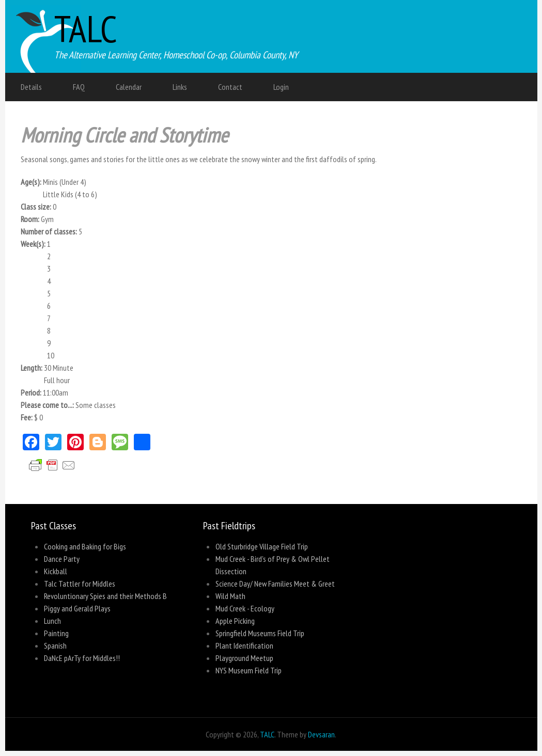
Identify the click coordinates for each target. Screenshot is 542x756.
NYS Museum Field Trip (249, 670)
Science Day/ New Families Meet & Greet (275, 584)
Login (281, 87)
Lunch (52, 621)
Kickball (56, 571)
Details (31, 87)
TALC (86, 29)
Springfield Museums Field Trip (260, 633)
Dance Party (62, 559)
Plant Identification (244, 645)
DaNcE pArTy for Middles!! (82, 658)
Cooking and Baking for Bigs (85, 546)
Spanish (55, 645)
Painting (56, 633)
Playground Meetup (244, 658)
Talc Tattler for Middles (80, 584)
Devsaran (321, 734)
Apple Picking (235, 621)
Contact (230, 87)
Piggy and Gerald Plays (77, 608)
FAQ (79, 87)
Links (180, 87)
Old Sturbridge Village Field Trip (262, 546)
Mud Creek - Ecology (245, 608)
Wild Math (230, 596)
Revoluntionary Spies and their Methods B (105, 596)
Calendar (129, 87)
